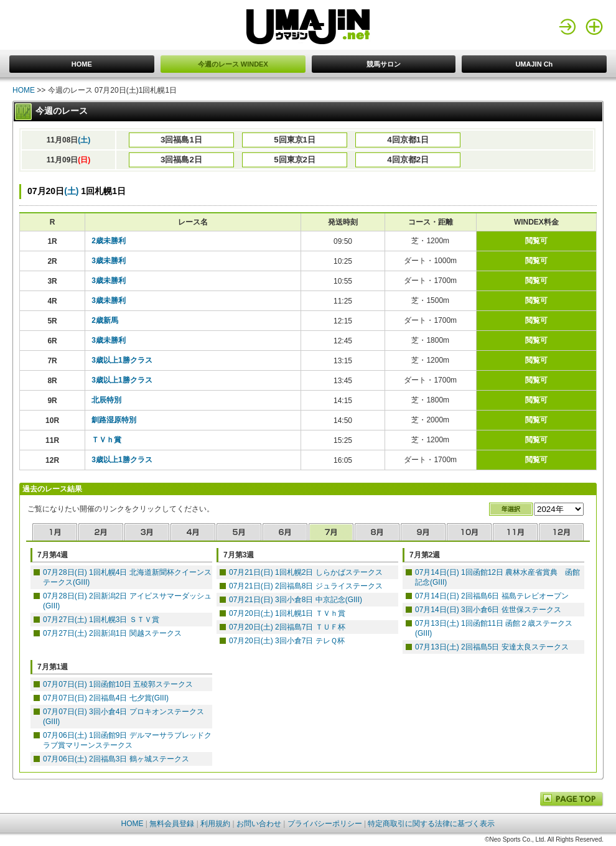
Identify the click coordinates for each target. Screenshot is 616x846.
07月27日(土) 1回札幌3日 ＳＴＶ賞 (101, 620)
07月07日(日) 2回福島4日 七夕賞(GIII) (106, 698)
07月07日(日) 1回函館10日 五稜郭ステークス (118, 684)
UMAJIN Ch (534, 64)
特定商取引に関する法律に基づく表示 (431, 824)
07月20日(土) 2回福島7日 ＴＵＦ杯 (287, 627)
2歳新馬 (105, 320)
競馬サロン (384, 64)
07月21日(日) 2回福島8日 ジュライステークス (306, 586)
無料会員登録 (172, 824)
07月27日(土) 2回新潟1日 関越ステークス (112, 633)
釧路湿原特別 (114, 420)
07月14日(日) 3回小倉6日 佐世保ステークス (488, 610)
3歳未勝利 (109, 261)
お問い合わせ (259, 824)
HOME (82, 64)
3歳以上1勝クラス (122, 360)
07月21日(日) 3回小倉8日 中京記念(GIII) (296, 600)
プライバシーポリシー (325, 824)
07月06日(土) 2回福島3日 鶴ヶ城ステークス (116, 759)
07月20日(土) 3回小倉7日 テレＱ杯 (287, 641)
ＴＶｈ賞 (106, 440)
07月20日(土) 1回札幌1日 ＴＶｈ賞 (287, 613)
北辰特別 (106, 400)
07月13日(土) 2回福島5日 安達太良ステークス (492, 647)
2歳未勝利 (109, 241)
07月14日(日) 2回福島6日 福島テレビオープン (492, 596)
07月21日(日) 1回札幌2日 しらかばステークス (306, 572)
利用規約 (215, 824)
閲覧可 (536, 241)
